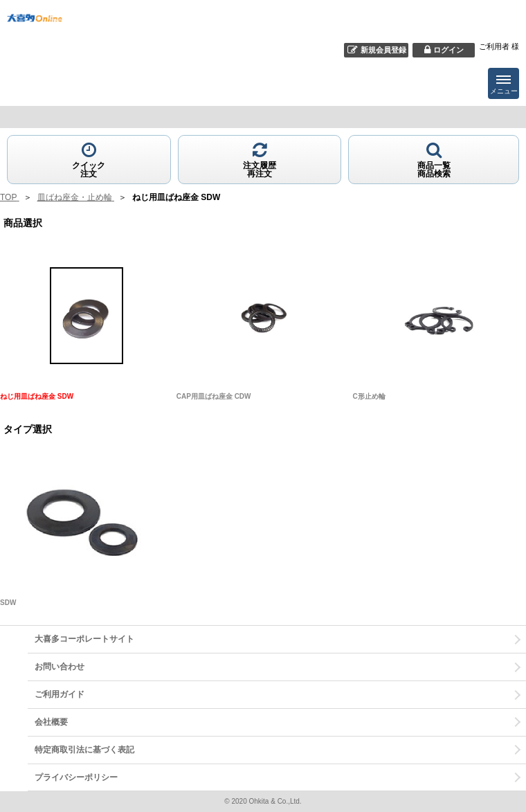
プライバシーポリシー (76, 777)
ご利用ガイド (60, 694)
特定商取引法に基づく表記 (84, 750)
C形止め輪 (369, 396)
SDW (8, 603)
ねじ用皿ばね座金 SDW (37, 396)
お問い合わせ (60, 667)
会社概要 (51, 722)
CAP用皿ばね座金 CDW (214, 396)
